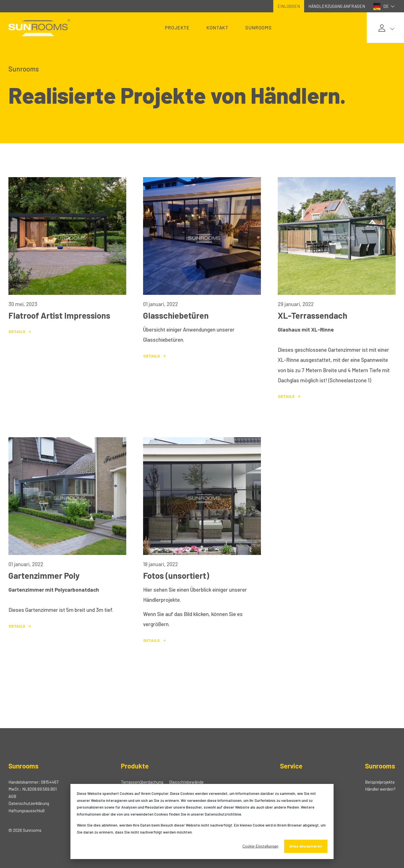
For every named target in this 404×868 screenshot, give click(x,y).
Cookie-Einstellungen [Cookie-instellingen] (260, 846)
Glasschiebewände (186, 782)
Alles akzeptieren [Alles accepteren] (306, 846)
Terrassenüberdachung (142, 782)
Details (21, 331)
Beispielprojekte (380, 782)
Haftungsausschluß (27, 811)
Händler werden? (380, 789)
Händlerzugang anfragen (337, 6)
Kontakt (217, 27)
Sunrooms (259, 27)
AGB (12, 796)
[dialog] (202, 821)
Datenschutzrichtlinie (223, 814)
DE (385, 7)
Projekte (177, 27)
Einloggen (289, 6)
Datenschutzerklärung (29, 803)
